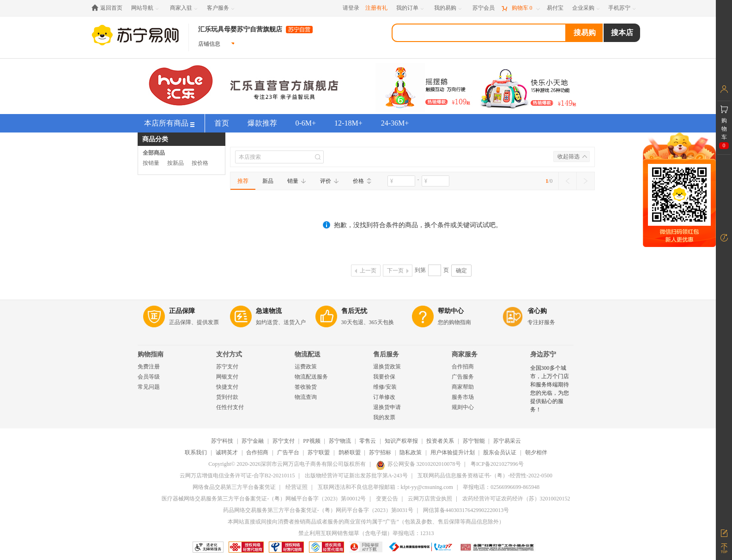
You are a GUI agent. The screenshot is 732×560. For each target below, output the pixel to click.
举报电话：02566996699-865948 (501, 487)
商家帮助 (463, 387)
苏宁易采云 (507, 441)
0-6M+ (306, 123)
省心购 (537, 311)
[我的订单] (411, 8)
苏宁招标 (380, 452)
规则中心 (463, 407)
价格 (362, 181)
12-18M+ (348, 123)
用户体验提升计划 (453, 452)
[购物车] (520, 8)
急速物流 (269, 311)
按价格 (200, 163)
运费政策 (306, 367)
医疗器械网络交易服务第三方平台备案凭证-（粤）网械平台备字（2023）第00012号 (264, 499)
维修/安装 (385, 387)
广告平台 (288, 452)
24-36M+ (395, 123)
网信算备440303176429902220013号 (466, 510)
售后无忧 (354, 311)
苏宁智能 (474, 441)
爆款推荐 (262, 123)
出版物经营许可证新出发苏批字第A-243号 (356, 476)
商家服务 (465, 354)
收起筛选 (569, 157)
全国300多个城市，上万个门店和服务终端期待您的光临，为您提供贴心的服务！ (550, 389)
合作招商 (463, 367)
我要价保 (384, 377)
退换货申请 (387, 407)
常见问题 (149, 387)
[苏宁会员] (484, 8)
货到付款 (227, 397)
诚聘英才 (227, 452)
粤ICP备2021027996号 (497, 464)
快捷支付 (227, 387)
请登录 (351, 8)
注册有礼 (376, 8)
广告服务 (463, 377)
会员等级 (149, 377)
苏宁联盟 (319, 452)
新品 (268, 181)
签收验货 (306, 387)
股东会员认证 (500, 452)
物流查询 (306, 397)
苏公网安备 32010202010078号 (418, 464)
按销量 (151, 163)
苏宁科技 (222, 441)
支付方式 (229, 354)
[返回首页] (109, 8)
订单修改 (384, 397)
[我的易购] (449, 8)
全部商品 (154, 153)
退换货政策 (387, 367)
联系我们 (196, 452)
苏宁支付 (227, 367)
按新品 (175, 163)
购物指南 (151, 354)
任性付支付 (230, 407)
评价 (330, 181)
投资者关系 (440, 441)
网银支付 (227, 377)
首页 (222, 123)
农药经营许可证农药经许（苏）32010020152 (516, 499)
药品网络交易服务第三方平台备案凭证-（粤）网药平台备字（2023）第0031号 (318, 510)
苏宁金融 (253, 441)
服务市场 (463, 397)
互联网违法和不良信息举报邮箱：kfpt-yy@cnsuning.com (385, 487)
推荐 (243, 181)
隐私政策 (411, 452)
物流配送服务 (311, 377)
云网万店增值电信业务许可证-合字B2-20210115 (237, 476)
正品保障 (182, 311)
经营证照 (296, 487)
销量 (297, 181)
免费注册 (149, 367)
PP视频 (312, 441)
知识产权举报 (401, 441)
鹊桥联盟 (350, 452)
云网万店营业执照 (430, 499)
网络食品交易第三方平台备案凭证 (234, 487)
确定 (461, 271)
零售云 (368, 441)
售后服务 (386, 354)
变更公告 (387, 499)
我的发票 (384, 417)
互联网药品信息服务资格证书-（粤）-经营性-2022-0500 (485, 476)
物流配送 (308, 354)
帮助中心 (451, 311)
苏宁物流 (340, 441)
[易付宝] (555, 8)
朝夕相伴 (536, 452)
